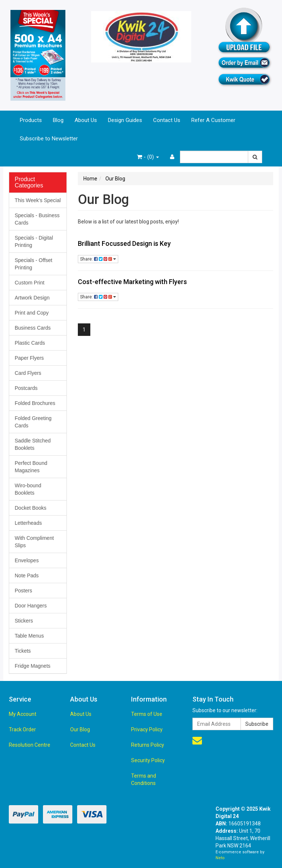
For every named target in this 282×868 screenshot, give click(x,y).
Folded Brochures (35, 403)
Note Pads (27, 575)
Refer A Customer (213, 120)
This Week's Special (38, 200)
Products (31, 120)
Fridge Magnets (32, 666)
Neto (220, 858)
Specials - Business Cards (37, 219)
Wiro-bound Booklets (28, 489)
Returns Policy (148, 745)
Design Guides (125, 120)
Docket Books (30, 508)
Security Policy (148, 760)
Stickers (24, 621)
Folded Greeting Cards (33, 422)
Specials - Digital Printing (34, 241)
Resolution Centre (30, 745)
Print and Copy (32, 313)
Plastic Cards (30, 343)
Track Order (22, 729)
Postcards (26, 388)
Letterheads (28, 523)
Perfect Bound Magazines (31, 467)
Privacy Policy (147, 729)
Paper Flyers (29, 358)
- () (148, 157)
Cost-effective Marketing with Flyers (132, 282)
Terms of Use (147, 714)
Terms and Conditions (144, 779)
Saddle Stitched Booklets (33, 444)
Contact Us (167, 120)
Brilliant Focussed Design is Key (124, 243)
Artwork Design (32, 298)
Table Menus (29, 636)
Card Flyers (28, 373)
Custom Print (30, 283)
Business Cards (33, 328)
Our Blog (80, 729)
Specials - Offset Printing (33, 264)
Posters (23, 591)
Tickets (23, 651)
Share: (98, 259)
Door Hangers (31, 606)
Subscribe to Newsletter (49, 139)
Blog (58, 120)
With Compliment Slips (34, 542)
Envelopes (27, 560)
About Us (86, 120)
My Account (23, 714)
